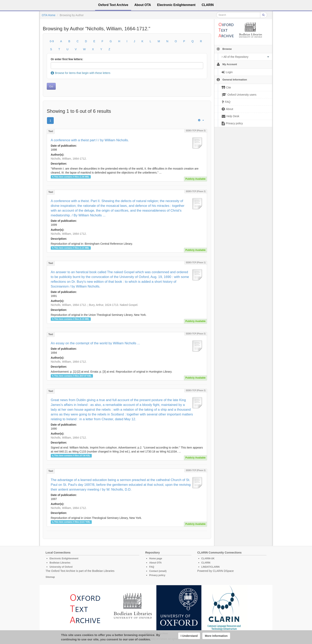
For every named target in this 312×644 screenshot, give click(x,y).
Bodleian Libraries (60, 563)
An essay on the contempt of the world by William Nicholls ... (95, 343)
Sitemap (50, 577)
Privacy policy (157, 575)
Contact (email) (158, 571)
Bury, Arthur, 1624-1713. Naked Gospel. (114, 305)
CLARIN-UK (208, 559)
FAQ (152, 567)
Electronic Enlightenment (64, 559)
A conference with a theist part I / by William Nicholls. (90, 140)
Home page (156, 559)
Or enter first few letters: (67, 59)
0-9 (52, 41)
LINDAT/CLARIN (211, 567)
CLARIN (206, 563)
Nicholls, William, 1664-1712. (69, 159)
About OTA (155, 563)
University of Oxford (61, 567)
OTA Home (49, 15)
